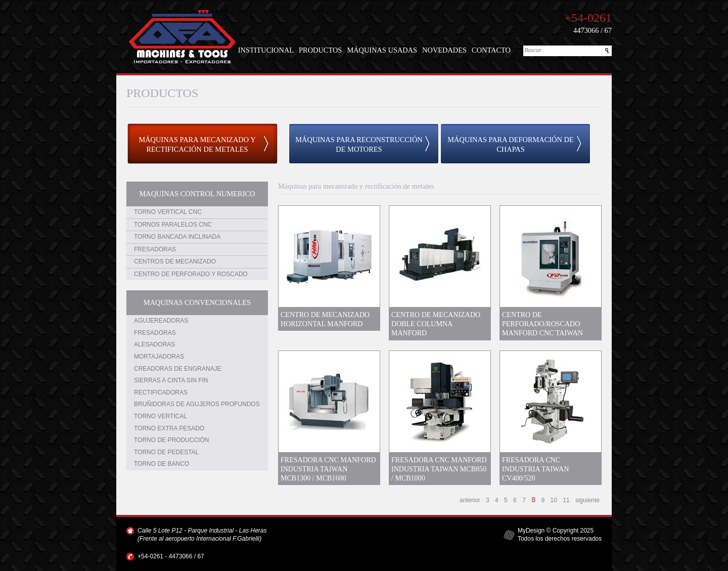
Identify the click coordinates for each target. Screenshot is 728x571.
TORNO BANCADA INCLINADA (177, 237)
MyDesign (531, 531)
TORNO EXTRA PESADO (169, 428)
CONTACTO (491, 50)
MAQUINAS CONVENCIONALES (197, 302)
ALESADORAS (154, 344)
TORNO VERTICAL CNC (168, 212)
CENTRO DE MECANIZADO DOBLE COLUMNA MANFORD (436, 324)
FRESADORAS (155, 249)
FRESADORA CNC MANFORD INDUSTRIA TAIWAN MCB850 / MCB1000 (439, 469)
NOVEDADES (444, 50)
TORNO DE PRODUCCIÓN (171, 440)
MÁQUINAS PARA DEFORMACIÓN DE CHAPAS (510, 144)
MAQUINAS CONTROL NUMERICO (197, 194)
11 (566, 500)
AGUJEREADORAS (161, 321)
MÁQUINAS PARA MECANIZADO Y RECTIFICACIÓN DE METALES (197, 144)
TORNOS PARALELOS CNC (173, 225)
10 (554, 500)
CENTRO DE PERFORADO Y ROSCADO (191, 274)
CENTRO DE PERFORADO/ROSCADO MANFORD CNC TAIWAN (542, 324)
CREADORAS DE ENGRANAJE (178, 369)
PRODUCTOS (320, 50)
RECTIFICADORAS (161, 392)
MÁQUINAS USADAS (382, 50)
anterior (470, 500)
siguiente (587, 500)
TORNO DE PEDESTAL (166, 452)
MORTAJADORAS (159, 357)
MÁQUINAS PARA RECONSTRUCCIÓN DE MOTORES (359, 144)
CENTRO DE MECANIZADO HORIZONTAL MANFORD (325, 319)
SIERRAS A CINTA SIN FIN (171, 380)
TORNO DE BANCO (162, 464)
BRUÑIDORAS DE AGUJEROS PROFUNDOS (197, 404)
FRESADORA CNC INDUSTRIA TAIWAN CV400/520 (535, 469)
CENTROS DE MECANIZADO (175, 261)
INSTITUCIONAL (266, 50)
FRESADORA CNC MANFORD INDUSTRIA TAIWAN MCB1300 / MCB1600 (328, 469)
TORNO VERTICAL (161, 416)
